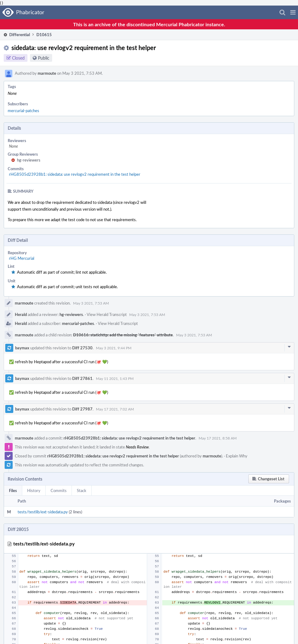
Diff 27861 (82, 378)
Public (44, 58)
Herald (21, 314)
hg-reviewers (29, 160)
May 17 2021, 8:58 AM (218, 438)
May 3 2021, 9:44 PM (114, 348)
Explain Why (237, 456)
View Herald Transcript (107, 314)
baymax (22, 348)
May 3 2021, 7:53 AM (91, 303)
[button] (293, 12)
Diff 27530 (82, 348)
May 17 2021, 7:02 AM (115, 409)
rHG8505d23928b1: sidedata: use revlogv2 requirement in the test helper (75, 174)
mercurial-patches (23, 111)
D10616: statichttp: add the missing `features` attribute (123, 335)
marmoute (47, 73)
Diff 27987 (82, 409)
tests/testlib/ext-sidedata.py (43, 512)
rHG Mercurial (22, 258)
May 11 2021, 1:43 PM (115, 378)
